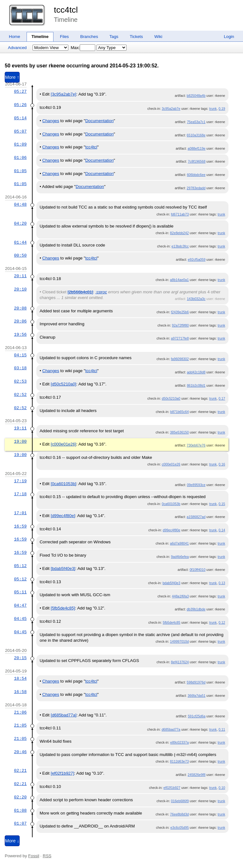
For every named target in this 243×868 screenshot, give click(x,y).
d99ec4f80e (171, 530)
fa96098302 (180, 359)
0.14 (222, 530)
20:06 (20, 321)
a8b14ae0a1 (179, 280)
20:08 (20, 308)
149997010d (179, 641)
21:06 (20, 712)
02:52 (20, 395)
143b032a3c (196, 299)
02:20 (20, 797)
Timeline (40, 37)
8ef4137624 (180, 662)
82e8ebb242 (179, 233)
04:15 (20, 355)
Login (229, 37)
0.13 (222, 583)
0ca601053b (171, 504)
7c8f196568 (197, 161)
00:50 (20, 255)
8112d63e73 (179, 761)
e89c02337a (180, 742)
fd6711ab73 (180, 214)
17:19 (20, 481)
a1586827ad (196, 517)
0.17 (222, 398)
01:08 (20, 810)
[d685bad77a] (64, 715)
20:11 (20, 276)
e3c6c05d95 (180, 827)
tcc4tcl (66, 10)
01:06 (20, 158)
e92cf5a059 (197, 259)
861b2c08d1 (196, 385)
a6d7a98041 (179, 543)
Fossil (34, 856)
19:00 (20, 441)
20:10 (20, 289)
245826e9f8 (196, 775)
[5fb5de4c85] (63, 608)
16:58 (20, 692)
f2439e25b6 (180, 312)
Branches (89, 37)
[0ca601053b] (63, 484)
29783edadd (196, 188)
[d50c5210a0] (63, 384)
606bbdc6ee (196, 175)
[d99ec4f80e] (63, 516)
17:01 (20, 513)
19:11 (20, 428)
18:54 (20, 678)
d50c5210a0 (171, 398)
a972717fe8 (180, 338)
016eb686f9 (180, 801)
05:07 (20, 131)
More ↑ (12, 77)
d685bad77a (171, 729)
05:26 (20, 105)
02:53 (20, 381)
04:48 (20, 204)
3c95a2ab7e (171, 109)
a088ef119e (196, 148)
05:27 (20, 91)
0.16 (222, 464)
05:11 (20, 592)
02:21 (20, 771)
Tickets (136, 37)
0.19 (222, 109)
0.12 (222, 622)
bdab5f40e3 (171, 583)
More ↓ (12, 841)
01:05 (20, 171)
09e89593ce (196, 485)
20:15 (20, 658)
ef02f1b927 (172, 788)
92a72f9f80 (180, 325)
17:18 (20, 494)
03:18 (20, 368)
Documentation (99, 121)
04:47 (20, 605)
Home (15, 37)
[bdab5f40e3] (63, 568)
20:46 (20, 752)
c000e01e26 (171, 464)
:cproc (101, 292)
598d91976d (196, 682)
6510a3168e (196, 135)
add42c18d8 (196, 372)
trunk (213, 109)
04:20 (20, 223)
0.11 (222, 729)
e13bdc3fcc (180, 246)
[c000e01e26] (63, 444)
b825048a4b (196, 96)
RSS (47, 856)
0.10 (222, 788)
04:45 (20, 619)
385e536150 (179, 432)
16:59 (20, 526)
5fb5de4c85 (171, 622)
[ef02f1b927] (62, 773)
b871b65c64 (180, 412)
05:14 (20, 118)
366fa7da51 (196, 696)
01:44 (20, 242)
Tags (114, 37)
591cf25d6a (197, 716)
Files (64, 37)
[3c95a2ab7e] (63, 94)
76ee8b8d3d (179, 814)
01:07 (20, 823)
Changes (51, 121)
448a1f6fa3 (180, 596)
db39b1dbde (196, 609)
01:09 (20, 144)
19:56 (20, 334)
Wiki (158, 37)
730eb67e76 (196, 445)
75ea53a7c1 (196, 122)
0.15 (222, 504)
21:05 (20, 725)
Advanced (17, 48)
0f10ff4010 (197, 570)
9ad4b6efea (180, 557)
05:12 (20, 566)
